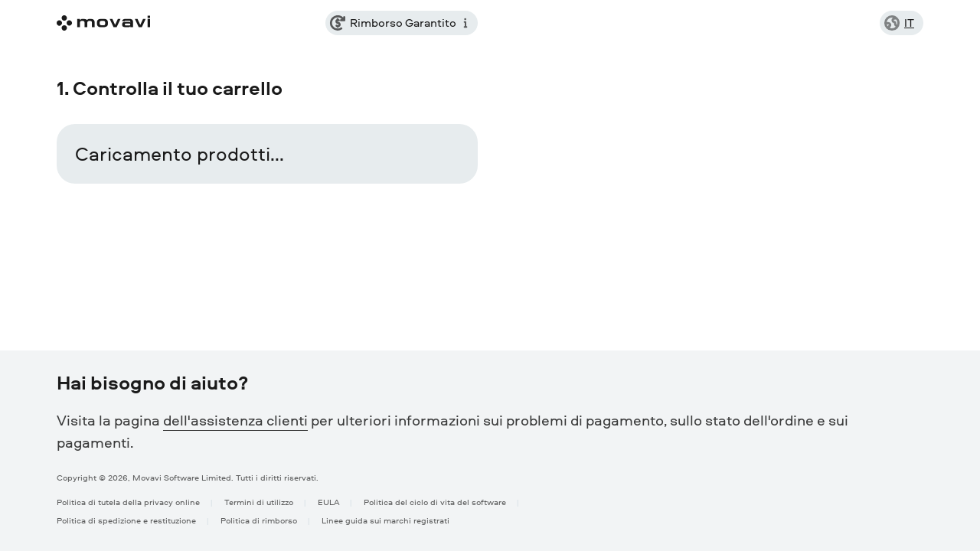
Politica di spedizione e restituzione (126, 520)
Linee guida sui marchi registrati (385, 520)
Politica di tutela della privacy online (128, 502)
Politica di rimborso (259, 520)
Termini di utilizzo (259, 502)
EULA (328, 502)
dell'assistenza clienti (235, 420)
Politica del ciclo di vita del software (435, 502)
